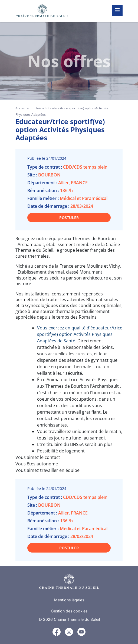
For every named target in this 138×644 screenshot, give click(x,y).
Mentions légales (69, 600)
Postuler (69, 218)
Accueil (21, 108)
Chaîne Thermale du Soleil (77, 619)
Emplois (35, 108)
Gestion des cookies (69, 611)
